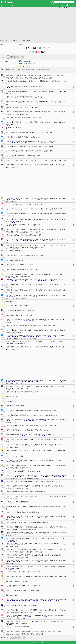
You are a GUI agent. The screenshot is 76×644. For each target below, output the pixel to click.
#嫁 (12, 69)
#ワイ (36, 69)
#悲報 (48, 69)
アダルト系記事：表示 (67, 8)
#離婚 (25, 69)
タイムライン (20, 44)
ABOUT (62, 5)
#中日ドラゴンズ (18, 69)
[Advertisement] (38, 24)
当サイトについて (38, 642)
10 (23, 57)
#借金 (32, 52)
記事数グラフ (47, 48)
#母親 (9, 69)
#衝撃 (44, 69)
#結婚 (40, 69)
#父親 (33, 69)
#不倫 (29, 69)
